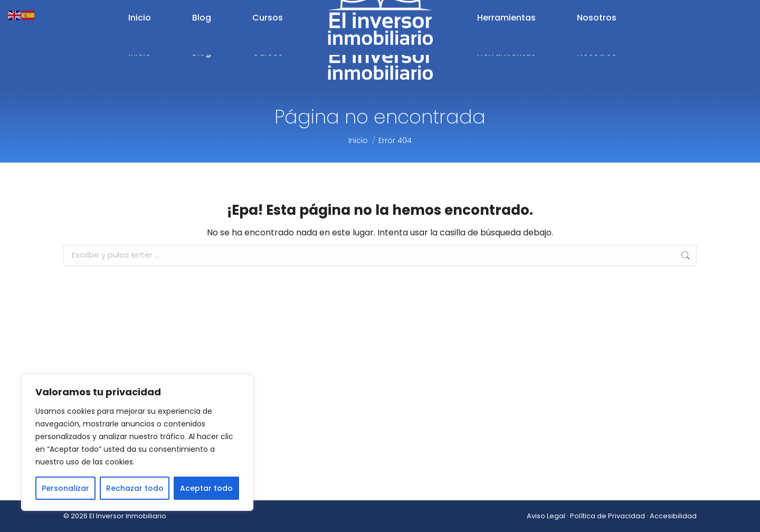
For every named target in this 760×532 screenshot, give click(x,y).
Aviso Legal (546, 516)
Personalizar (65, 488)
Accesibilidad (673, 516)
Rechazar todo (135, 488)
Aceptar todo (206, 488)
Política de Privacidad (607, 516)
